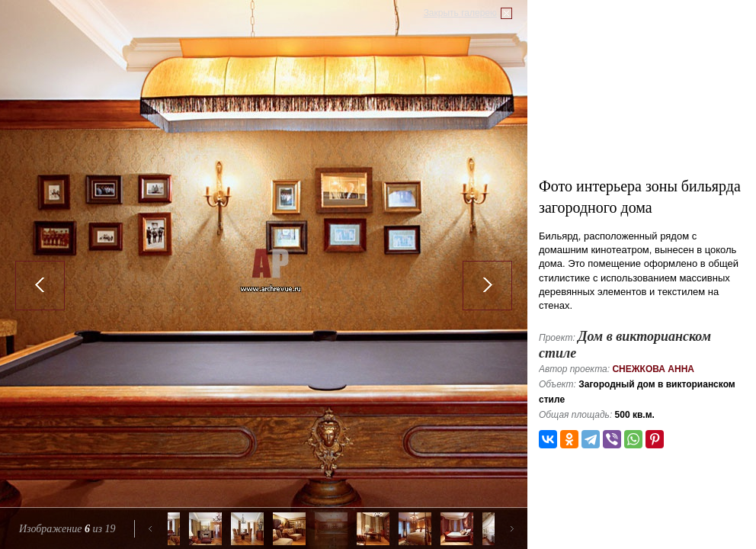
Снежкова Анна (653, 369)
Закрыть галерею (460, 13)
